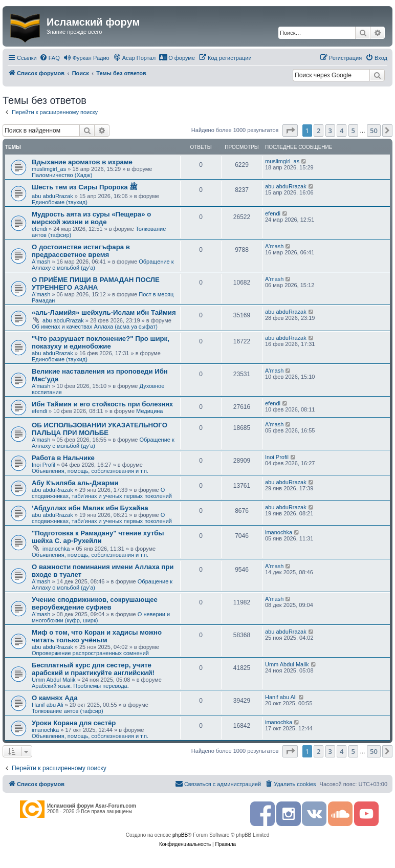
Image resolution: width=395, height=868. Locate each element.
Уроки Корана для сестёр (74, 723)
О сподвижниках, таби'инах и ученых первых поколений (102, 493)
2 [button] (319, 131)
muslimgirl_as (49, 169)
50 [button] (374, 131)
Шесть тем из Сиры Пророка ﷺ (85, 187)
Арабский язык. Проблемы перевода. (80, 686)
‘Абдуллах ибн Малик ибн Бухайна (90, 508)
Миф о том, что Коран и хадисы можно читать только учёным (97, 636)
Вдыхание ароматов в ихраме (82, 162)
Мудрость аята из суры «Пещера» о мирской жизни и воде (91, 218)
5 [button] (353, 131)
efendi (39, 229)
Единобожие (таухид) (60, 202)
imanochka (56, 549)
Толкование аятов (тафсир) (68, 711)
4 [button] (342, 131)
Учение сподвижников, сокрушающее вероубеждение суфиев (95, 603)
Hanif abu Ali (48, 705)
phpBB (180, 835)
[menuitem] (50, 58)
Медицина (149, 411)
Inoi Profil (43, 465)
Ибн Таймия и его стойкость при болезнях (102, 404)
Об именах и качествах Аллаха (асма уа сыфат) (95, 327)
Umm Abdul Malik (54, 680)
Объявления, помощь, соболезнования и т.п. (90, 471)
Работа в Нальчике (63, 458)
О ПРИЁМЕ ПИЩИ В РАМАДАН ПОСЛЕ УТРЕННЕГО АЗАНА (96, 284)
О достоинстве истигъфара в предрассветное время (81, 251)
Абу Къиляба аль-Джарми (75, 483)
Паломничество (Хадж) (62, 175)
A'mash (41, 262)
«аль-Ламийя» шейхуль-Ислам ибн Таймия (104, 312)
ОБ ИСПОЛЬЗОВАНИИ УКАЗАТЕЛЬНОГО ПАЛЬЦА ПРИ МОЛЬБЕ (100, 429)
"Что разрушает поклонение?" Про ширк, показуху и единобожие (101, 342)
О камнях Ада (55, 698)
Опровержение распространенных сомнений (90, 653)
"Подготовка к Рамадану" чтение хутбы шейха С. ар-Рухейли (98, 537)
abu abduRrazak (52, 196)
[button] (290, 131)
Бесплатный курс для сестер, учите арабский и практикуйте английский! (93, 669)
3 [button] (330, 131)
